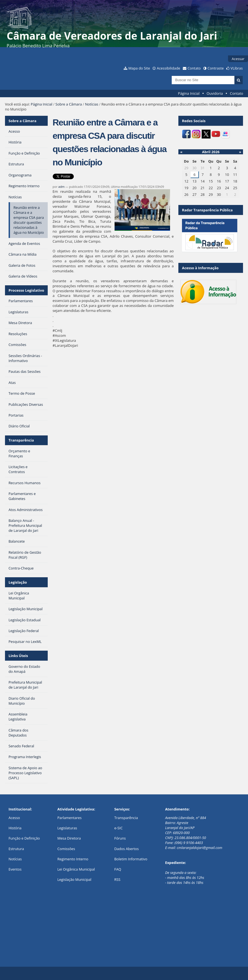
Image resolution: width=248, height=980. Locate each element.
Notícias (92, 104)
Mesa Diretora (69, 838)
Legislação (18, 582)
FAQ (118, 869)
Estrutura (16, 849)
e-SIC (118, 828)
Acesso (14, 818)
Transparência (21, 440)
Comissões (66, 849)
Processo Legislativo (26, 290)
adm (61, 187)
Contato (194, 68)
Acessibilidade (168, 68)
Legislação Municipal (74, 879)
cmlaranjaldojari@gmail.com (199, 848)
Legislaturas (67, 828)
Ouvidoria (215, 93)
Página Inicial (189, 93)
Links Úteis (18, 656)
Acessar (238, 59)
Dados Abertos (126, 849)
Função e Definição (24, 838)
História (15, 828)
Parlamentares (69, 818)
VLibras (237, 68)
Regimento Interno (73, 859)
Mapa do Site (139, 68)
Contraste (216, 68)
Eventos (15, 869)
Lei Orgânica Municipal (76, 869)
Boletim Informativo (131, 859)
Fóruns (120, 838)
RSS (117, 879)
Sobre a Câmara (69, 104)
